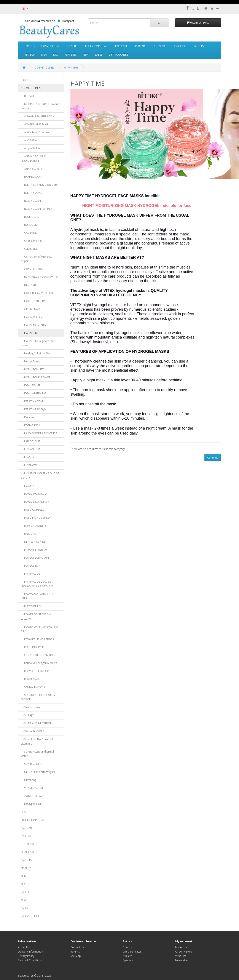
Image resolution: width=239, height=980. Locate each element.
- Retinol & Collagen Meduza (39, 663)
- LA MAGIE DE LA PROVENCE (39, 433)
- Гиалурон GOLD (32, 804)
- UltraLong (29, 780)
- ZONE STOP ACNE (33, 796)
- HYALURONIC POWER (35, 377)
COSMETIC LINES (51, 46)
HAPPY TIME (71, 68)
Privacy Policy (26, 956)
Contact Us (77, 947)
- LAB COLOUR (31, 441)
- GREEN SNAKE (31, 309)
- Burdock (28, 96)
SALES (99, 55)
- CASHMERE (29, 233)
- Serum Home (30, 707)
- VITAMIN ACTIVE (32, 788)
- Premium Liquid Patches (37, 639)
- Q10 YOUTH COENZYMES (38, 655)
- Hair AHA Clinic (32, 317)
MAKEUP (30, 55)
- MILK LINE (28, 534)
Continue (213, 458)
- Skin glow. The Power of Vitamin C (37, 741)
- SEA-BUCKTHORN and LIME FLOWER (39, 697)
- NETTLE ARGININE (33, 542)
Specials (128, 960)
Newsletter (182, 960)
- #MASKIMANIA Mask (35, 124)
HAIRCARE (140, 46)
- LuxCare (27, 457)
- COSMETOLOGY (32, 269)
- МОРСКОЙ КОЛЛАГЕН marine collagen (41, 106)
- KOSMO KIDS (30, 425)
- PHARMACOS (30, 574)
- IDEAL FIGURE (31, 385)
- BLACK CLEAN (31, 201)
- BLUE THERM (30, 217)
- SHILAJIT (27, 715)
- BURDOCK (29, 225)
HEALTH (72, 46)
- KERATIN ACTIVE (32, 401)
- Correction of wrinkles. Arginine (36, 259)
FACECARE (121, 46)
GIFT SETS (71, 55)
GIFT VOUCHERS (118, 55)
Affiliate (127, 956)
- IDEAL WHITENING (33, 393)
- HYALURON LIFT (32, 369)
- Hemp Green (30, 361)
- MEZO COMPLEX (32, 510)
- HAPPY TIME (30, 333)
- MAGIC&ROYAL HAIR (35, 502)
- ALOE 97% (29, 140)
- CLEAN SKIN (29, 249)
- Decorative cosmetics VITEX (39, 277)
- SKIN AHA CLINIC (33, 731)
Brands (127, 947)
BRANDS (30, 46)
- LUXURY (27, 486)
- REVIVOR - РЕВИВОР (35, 671)
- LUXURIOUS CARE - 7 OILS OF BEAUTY (40, 476)
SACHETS (198, 46)
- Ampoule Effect (32, 148)
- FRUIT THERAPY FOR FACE (38, 293)
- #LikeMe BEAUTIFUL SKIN (38, 116)
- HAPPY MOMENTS (33, 325)
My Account (182, 947)
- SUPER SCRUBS (31, 764)
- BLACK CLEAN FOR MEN (37, 209)
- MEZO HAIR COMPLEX (36, 518)
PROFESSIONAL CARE (96, 46)
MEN (44, 55)
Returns (75, 952)
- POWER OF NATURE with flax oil (40, 629)
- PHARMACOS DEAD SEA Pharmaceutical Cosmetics (37, 584)
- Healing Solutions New (36, 353)
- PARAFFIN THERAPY (34, 550)
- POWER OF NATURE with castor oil (37, 616)
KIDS (56, 55)
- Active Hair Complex (35, 132)
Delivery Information (30, 952)
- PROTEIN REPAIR (32, 647)
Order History (184, 952)
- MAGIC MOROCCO (34, 494)
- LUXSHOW (29, 465)
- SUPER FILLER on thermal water (37, 754)
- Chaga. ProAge (32, 241)
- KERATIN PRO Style (34, 409)
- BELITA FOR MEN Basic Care (39, 185)
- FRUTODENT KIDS (33, 301)
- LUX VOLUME (30, 449)
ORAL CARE (179, 46)
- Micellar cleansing (33, 526)
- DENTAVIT (29, 285)
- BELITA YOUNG (32, 193)
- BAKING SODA (31, 177)
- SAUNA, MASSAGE (33, 687)
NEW (86, 55)
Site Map (76, 956)
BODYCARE (159, 46)
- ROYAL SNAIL (30, 679)
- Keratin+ (28, 417)
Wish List (181, 956)
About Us (24, 947)
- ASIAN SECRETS (31, 169)
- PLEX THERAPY (31, 606)
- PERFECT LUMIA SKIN (35, 558)
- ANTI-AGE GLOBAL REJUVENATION (34, 159)
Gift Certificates (132, 952)
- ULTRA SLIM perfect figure (38, 772)
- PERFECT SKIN (31, 566)
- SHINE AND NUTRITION (36, 723)
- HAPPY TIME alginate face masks (38, 343)
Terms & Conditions (30, 960)
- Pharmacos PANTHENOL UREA (37, 596)
